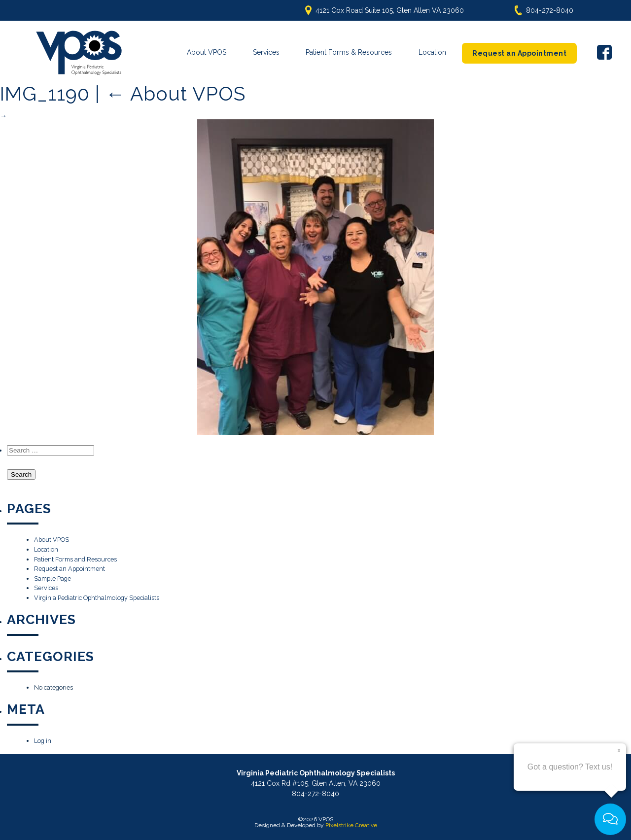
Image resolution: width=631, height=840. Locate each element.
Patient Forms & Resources (349, 52)
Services (266, 52)
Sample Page (53, 577)
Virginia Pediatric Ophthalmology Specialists (97, 596)
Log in (43, 739)
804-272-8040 (550, 10)
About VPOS (207, 52)
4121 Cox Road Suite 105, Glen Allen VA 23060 (390, 10)
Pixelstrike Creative (351, 823)
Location (432, 52)
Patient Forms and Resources (75, 557)
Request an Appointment (519, 53)
